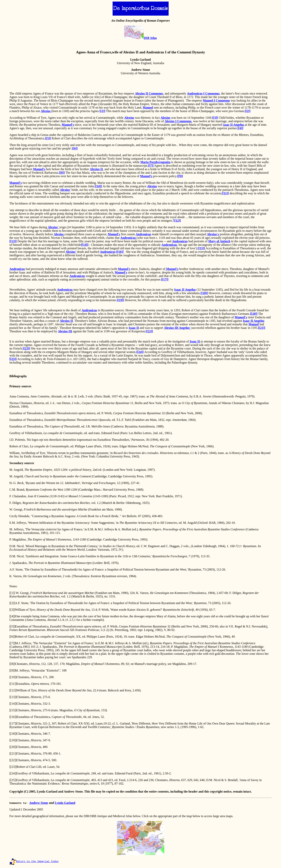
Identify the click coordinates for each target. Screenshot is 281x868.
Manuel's (68, 125)
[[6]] (75, 148)
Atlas (150, 38)
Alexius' (65, 190)
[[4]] (240, 128)
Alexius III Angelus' (178, 328)
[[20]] (254, 314)
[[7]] (151, 166)
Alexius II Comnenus (149, 93)
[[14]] (85, 245)
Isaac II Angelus (185, 290)
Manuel (148, 108)
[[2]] (248, 111)
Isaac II (134, 328)
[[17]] (165, 279)
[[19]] (120, 300)
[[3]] (215, 118)
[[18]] (204, 293)
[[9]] (180, 176)
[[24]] (140, 352)
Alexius (46, 111)
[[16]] (120, 252)
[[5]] (48, 138)
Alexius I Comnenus (178, 121)
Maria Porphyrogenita (155, 162)
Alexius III (65, 331)
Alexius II (96, 169)
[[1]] (102, 111)
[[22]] (149, 331)
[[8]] (62, 173)
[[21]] (262, 328)
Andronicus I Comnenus (203, 93)
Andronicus (143, 234)
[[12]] (177, 221)
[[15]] (201, 248)
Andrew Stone (39, 803)
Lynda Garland (65, 803)
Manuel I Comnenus (216, 100)
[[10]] (98, 186)
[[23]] (26, 348)
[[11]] (225, 193)
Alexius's (213, 234)
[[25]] (13, 359)
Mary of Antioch (219, 241)
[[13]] (13, 241)
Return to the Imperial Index (37, 861)
